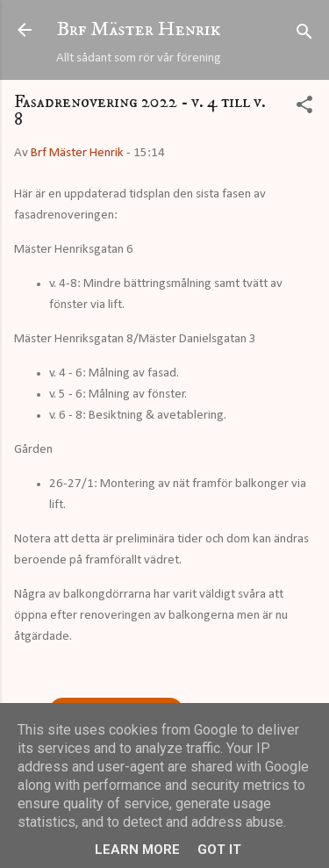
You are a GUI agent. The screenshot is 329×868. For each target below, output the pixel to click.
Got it (219, 850)
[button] (304, 108)
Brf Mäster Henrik (139, 29)
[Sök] (304, 36)
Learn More (137, 850)
